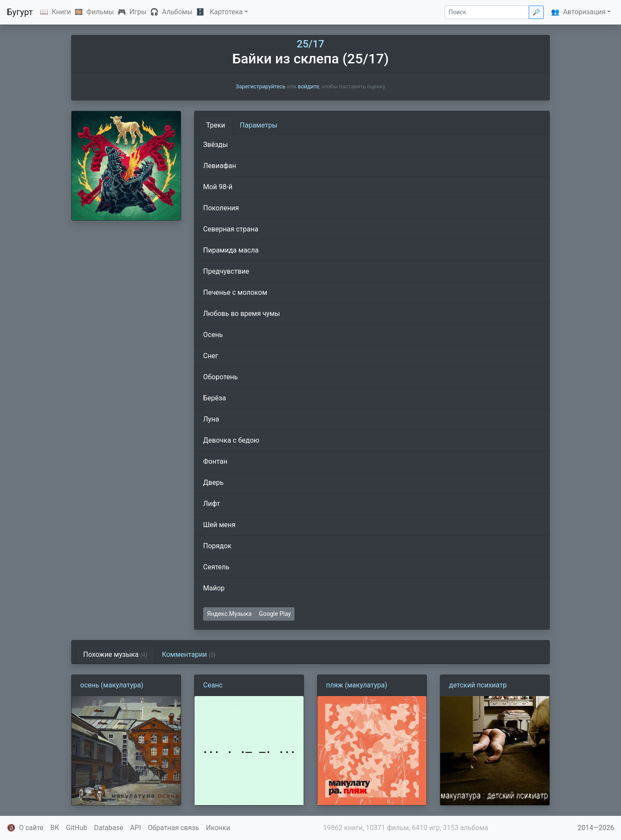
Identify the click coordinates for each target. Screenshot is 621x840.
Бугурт (20, 12)
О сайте (31, 828)
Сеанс (213, 685)
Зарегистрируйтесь (261, 86)
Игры (138, 12)
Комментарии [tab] (188, 654)
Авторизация (584, 12)
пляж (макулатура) (357, 685)
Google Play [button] (275, 614)
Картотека (226, 12)
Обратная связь (174, 828)
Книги (61, 12)
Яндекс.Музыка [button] (229, 614)
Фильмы (100, 12)
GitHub (77, 828)
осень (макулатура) (112, 685)
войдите (308, 86)
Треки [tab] (216, 125)
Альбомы (177, 12)
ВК (55, 828)
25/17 (310, 44)
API (136, 828)
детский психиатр (478, 685)
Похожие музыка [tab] (115, 654)
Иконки (218, 828)
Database (109, 828)
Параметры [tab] (259, 125)
